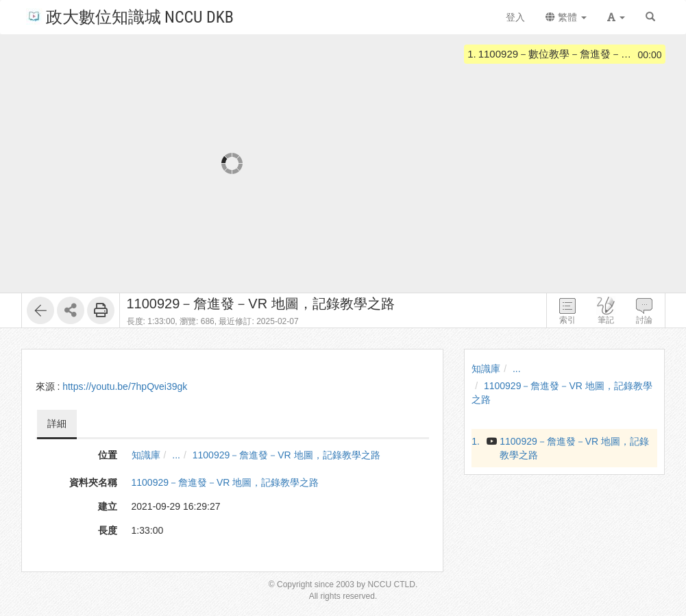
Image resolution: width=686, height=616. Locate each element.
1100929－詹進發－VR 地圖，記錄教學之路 (286, 455)
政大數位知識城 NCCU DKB (130, 16)
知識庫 (146, 455)
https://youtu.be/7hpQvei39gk (125, 386)
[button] (616, 17)
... (176, 455)
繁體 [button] (566, 17)
